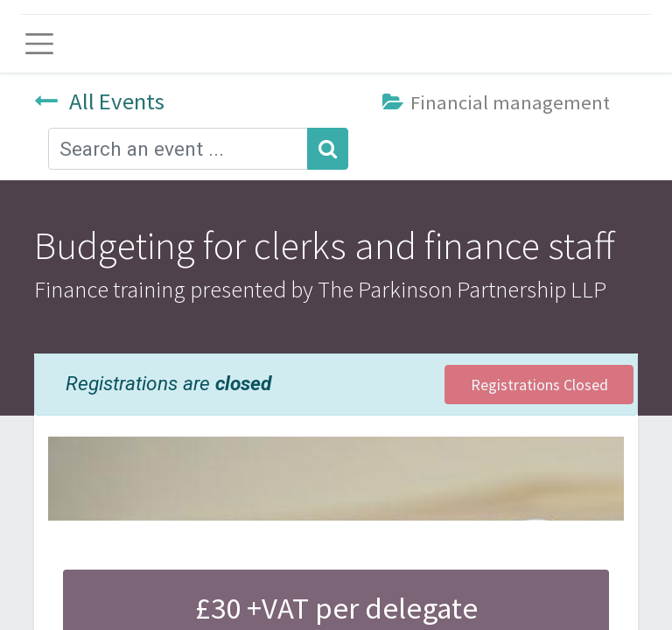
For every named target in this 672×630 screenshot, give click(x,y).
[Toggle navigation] (39, 44)
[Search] (328, 149)
